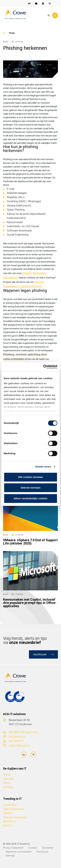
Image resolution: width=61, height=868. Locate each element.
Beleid (7, 774)
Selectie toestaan (30, 488)
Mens (7, 783)
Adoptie (8, 813)
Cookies (33, 848)
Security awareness (15, 817)
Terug (12, 33)
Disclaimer (48, 848)
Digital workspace (14, 809)
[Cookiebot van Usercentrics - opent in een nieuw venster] (43, 367)
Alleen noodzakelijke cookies (31, 498)
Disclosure (42, 852)
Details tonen (43, 467)
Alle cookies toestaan (30, 477)
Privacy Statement (13, 848)
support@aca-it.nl (19, 745)
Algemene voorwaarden (19, 852)
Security (8, 787)
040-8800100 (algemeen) (23, 732)
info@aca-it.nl (17, 737)
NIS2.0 (7, 826)
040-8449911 (16, 741)
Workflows (10, 821)
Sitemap (10, 856)
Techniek (8, 779)
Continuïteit (10, 805)
